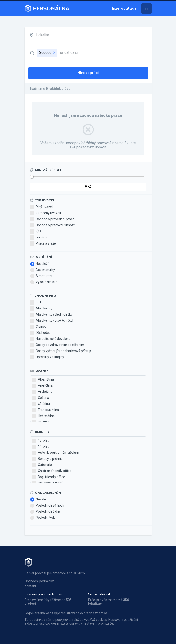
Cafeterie (42, 465)
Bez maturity (43, 270)
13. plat (40, 441)
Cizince (38, 327)
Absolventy (41, 309)
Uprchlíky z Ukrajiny (47, 357)
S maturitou (42, 276)
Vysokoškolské (44, 282)
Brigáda (39, 237)
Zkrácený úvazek (46, 213)
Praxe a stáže (43, 244)
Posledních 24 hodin (48, 506)
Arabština (42, 392)
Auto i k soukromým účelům (56, 453)
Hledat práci (88, 73)
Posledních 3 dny (45, 512)
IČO (36, 231)
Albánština (43, 380)
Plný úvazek (42, 207)
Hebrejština (43, 416)
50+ (36, 302)
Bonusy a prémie (47, 459)
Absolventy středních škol (52, 315)
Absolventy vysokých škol (52, 321)
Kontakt (30, 586)
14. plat (40, 447)
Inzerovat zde (124, 8)
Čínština (41, 404)
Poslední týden (44, 518)
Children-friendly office (52, 471)
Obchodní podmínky (39, 581)
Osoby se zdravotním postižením (57, 345)
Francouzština (46, 410)
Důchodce (40, 333)
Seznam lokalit (99, 594)
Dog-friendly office (49, 477)
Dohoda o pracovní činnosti (53, 225)
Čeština (41, 398)
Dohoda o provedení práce (52, 219)
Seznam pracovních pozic (44, 594)
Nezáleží (39, 264)
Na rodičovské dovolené (50, 339)
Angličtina (42, 386)
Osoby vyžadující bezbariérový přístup (61, 351)
